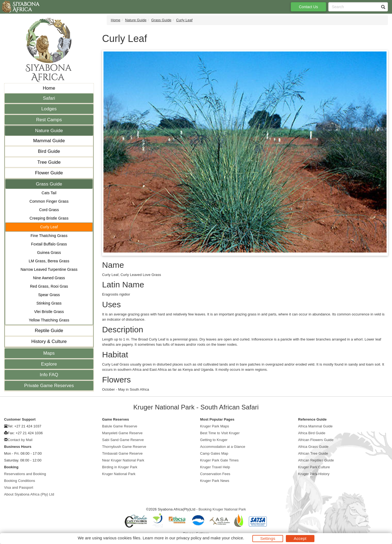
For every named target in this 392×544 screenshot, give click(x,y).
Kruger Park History (314, 474)
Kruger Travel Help (215, 467)
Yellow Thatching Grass (49, 320)
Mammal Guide (49, 141)
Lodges (49, 109)
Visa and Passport (19, 487)
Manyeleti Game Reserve (122, 433)
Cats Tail (49, 193)
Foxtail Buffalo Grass (49, 244)
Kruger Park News (215, 481)
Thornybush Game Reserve (124, 447)
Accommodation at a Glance (223, 447)
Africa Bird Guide (312, 433)
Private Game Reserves (49, 386)
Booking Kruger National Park (222, 509)
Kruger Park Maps (215, 426)
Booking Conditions (20, 481)
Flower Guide (49, 173)
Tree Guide (49, 162)
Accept (300, 538)
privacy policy (189, 538)
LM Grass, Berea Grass (49, 261)
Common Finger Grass (49, 201)
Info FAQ (49, 375)
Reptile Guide (49, 331)
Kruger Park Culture (314, 467)
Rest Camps (49, 120)
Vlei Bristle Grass (49, 312)
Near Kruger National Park (123, 460)
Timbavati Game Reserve (122, 453)
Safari (49, 98)
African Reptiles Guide (316, 460)
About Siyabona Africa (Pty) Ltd (29, 494)
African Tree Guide (313, 453)
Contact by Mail (20, 440)
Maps (49, 353)
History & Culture (49, 341)
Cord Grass (49, 210)
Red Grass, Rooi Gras (49, 286)
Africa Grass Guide (313, 447)
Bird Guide (49, 151)
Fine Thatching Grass (49, 236)
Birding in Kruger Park (120, 467)
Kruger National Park (119, 474)
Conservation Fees (215, 474)
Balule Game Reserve (120, 426)
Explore (49, 364)
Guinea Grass (49, 253)
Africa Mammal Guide (315, 426)
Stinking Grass (49, 303)
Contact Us (308, 7)
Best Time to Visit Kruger (220, 433)
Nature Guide (49, 131)
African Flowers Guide (316, 440)
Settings (268, 538)
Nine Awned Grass (49, 278)
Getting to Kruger (214, 440)
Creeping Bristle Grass (49, 218)
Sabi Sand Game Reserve (123, 440)
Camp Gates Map (214, 453)
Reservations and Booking (25, 474)
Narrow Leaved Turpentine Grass (49, 269)
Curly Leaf (49, 227)
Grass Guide (49, 184)
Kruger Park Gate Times (219, 460)
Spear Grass (49, 295)
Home (49, 88)
